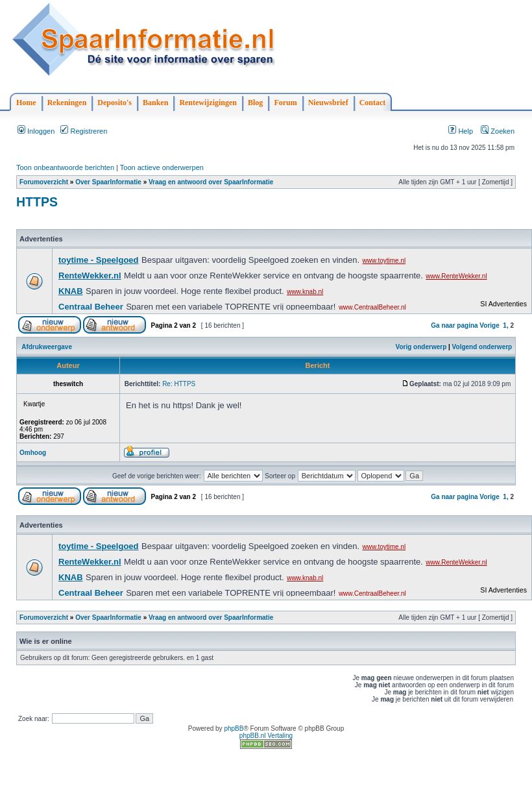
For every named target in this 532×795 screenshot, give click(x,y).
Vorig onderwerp (421, 347)
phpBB (234, 728)
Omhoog (33, 453)
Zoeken (498, 131)
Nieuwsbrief (328, 103)
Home (26, 103)
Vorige (489, 325)
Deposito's (115, 103)
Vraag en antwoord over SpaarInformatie (211, 182)
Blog (255, 103)
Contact (373, 103)
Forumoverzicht (44, 182)
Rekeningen (67, 103)
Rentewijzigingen (208, 103)
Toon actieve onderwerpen (162, 167)
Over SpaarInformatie (108, 182)
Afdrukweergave (47, 347)
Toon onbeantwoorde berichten (65, 167)
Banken (155, 103)
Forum (285, 103)
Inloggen (36, 131)
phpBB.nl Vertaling (266, 736)
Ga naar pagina (454, 325)
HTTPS (37, 202)
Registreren (84, 131)
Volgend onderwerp (482, 347)
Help (461, 131)
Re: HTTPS (179, 384)
